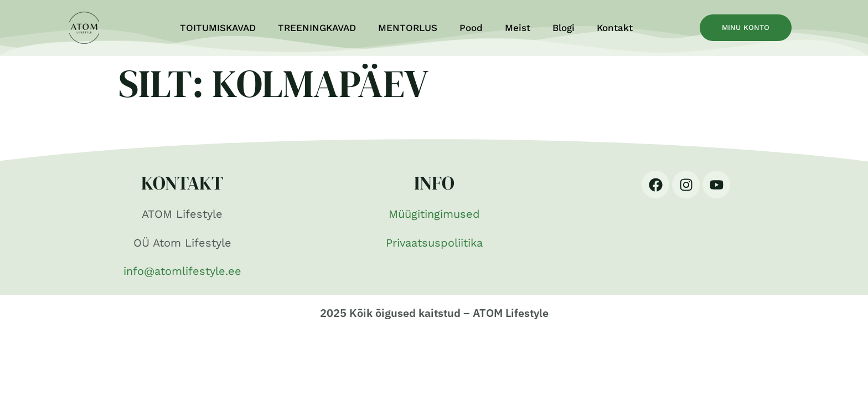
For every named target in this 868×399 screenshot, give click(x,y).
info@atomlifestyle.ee (182, 271)
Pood (471, 28)
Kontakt (615, 28)
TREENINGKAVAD (317, 28)
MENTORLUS (408, 28)
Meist (518, 28)
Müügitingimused (434, 214)
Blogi (564, 28)
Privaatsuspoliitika (434, 243)
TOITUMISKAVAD (218, 28)
